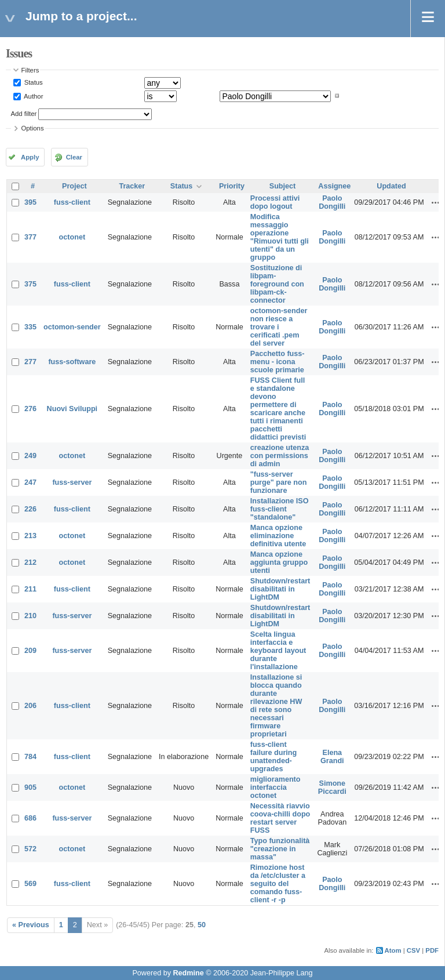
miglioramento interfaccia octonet (276, 787)
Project (74, 186)
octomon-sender (72, 327)
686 (30, 818)
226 (30, 509)
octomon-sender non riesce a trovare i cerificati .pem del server (279, 327)
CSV (413, 950)
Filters (30, 70)
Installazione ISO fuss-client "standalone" (280, 509)
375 (30, 284)
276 (30, 409)
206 (30, 706)
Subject (283, 186)
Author (33, 96)
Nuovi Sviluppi (72, 409)
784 (30, 757)
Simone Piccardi (332, 787)
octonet (72, 237)
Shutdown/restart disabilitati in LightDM (280, 589)
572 (30, 849)
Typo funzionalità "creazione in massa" (280, 849)
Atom (393, 950)
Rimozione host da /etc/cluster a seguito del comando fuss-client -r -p (278, 884)
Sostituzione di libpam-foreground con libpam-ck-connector (277, 284)
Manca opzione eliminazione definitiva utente (278, 536)
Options (33, 128)
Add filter (24, 114)
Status (33, 82)
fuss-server (72, 482)
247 (30, 482)
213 (30, 536)
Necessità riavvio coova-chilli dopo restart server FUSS (280, 818)
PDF (432, 950)
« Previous (31, 925)
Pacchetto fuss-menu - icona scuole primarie (278, 362)
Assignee (334, 186)
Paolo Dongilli (332, 202)
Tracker (132, 186)
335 (30, 327)
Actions (436, 202)
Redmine (188, 973)
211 (30, 589)
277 (30, 362)
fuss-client (72, 202)
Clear (74, 157)
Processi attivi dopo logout (275, 202)
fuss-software (72, 362)
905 (30, 787)
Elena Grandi (332, 757)
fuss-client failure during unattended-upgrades (273, 757)
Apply (30, 157)
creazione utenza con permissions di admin (280, 456)
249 (30, 456)
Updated (391, 186)
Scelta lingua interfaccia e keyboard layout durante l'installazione (278, 651)
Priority (232, 186)
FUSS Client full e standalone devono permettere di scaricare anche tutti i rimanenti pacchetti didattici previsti (278, 409)
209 (30, 651)
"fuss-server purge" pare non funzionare (279, 482)
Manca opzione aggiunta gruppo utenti (279, 562)
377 (30, 237)
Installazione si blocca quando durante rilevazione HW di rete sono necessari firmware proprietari (276, 706)
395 (30, 202)
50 (202, 925)
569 (30, 884)
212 (30, 562)
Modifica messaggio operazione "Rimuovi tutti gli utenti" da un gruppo (280, 237)
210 (30, 616)
